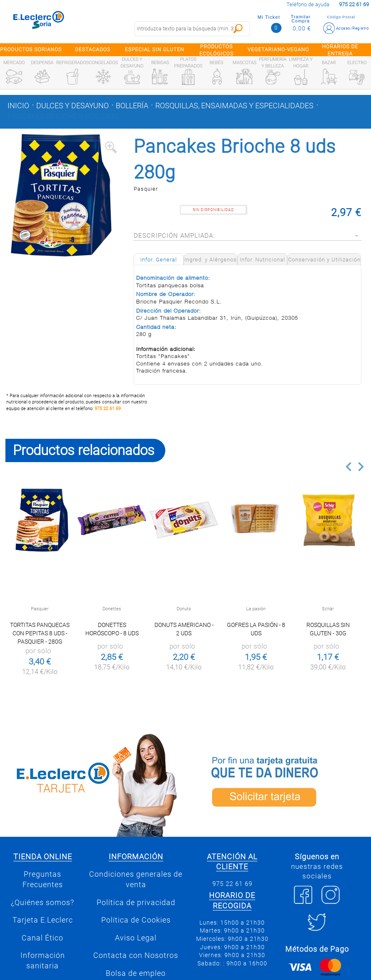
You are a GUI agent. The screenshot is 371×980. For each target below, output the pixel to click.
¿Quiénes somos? (42, 903)
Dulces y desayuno (72, 106)
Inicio (18, 106)
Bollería (132, 106)
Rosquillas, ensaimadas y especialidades (234, 106)
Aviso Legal (136, 938)
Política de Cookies (136, 920)
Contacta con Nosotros (136, 955)
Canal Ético (42, 938)
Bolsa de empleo (136, 973)
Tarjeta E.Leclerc (43, 920)
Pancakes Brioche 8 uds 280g (63, 117)
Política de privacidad (136, 903)
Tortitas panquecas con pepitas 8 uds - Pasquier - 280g (40, 633)
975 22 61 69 (108, 409)
